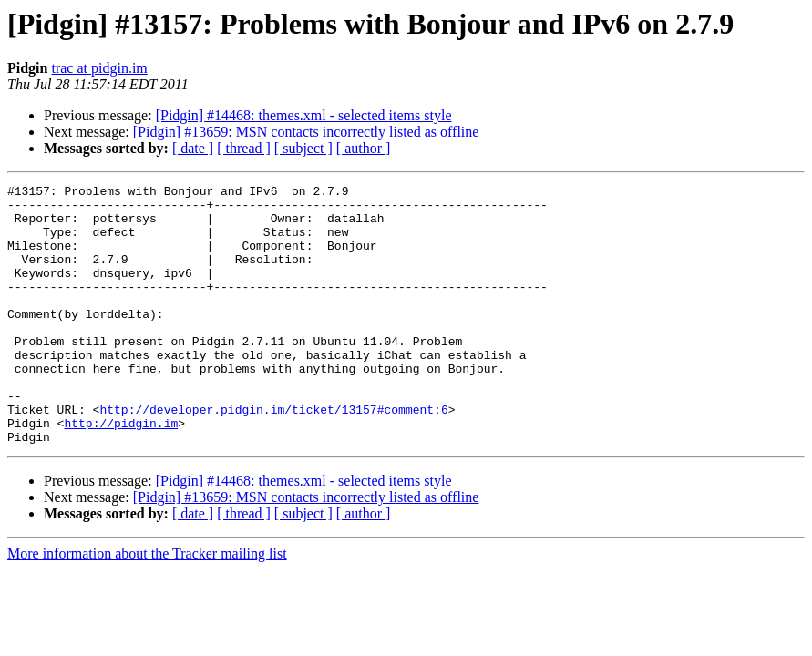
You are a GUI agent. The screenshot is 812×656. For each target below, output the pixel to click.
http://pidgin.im (121, 472)
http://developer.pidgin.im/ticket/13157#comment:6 (273, 456)
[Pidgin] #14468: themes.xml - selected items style (304, 115)
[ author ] (364, 148)
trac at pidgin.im (99, 68)
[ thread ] (244, 148)
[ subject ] (303, 148)
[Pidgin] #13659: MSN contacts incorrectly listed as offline (306, 132)
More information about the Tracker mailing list (147, 605)
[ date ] (193, 148)
